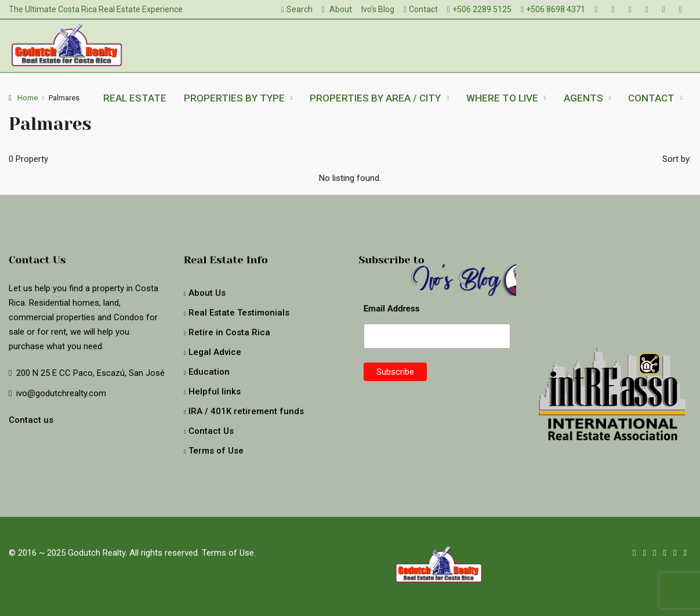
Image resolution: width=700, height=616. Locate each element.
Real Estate (135, 98)
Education (209, 372)
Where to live (502, 98)
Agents (583, 98)
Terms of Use (216, 451)
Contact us (31, 420)
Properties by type (234, 98)
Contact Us (211, 431)
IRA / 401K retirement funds (246, 411)
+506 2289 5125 (479, 9)
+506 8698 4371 (553, 9)
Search (297, 9)
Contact (421, 9)
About (337, 9)
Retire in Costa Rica (229, 332)
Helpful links (215, 392)
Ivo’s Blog (378, 9)
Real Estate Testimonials (239, 313)
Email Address (392, 309)
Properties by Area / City (375, 98)
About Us (207, 293)
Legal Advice (215, 352)
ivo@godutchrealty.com (61, 393)
